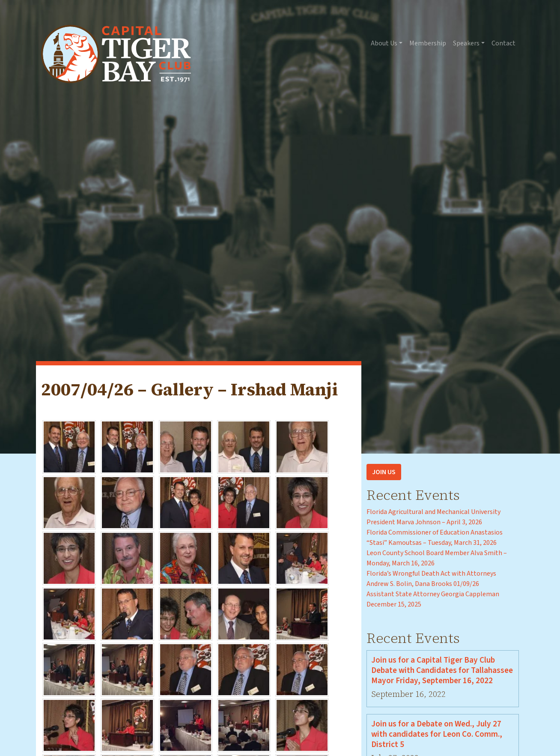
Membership (428, 43)
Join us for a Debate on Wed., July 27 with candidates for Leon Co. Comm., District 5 (437, 734)
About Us (384, 43)
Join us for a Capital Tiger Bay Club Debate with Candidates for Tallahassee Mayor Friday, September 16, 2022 (442, 670)
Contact (503, 43)
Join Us (384, 472)
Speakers (466, 43)
